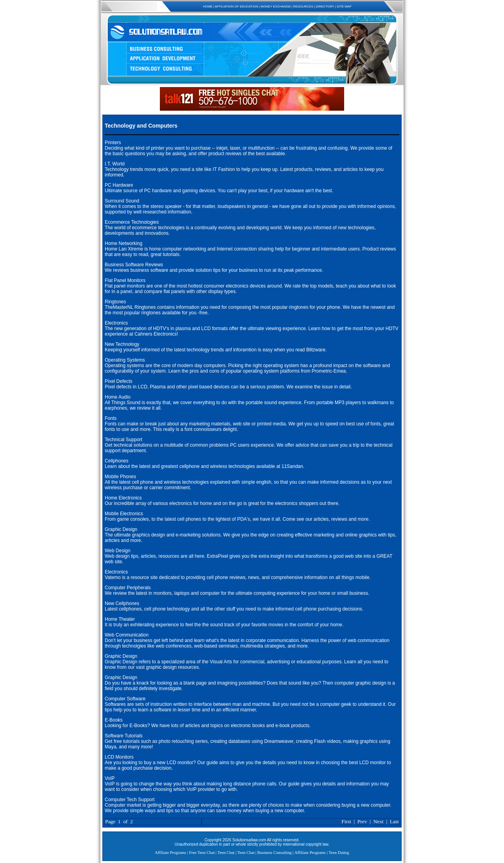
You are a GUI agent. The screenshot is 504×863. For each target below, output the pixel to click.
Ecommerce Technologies (132, 222)
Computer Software (125, 699)
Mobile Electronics (124, 514)
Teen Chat (226, 853)
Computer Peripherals (128, 588)
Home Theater (120, 619)
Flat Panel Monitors (125, 280)
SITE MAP (344, 6)
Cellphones (117, 461)
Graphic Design (121, 529)
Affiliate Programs (170, 853)
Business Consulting (275, 853)
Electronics (116, 323)
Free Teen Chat (202, 853)
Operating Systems (125, 360)
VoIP (110, 778)
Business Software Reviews (134, 265)
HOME (208, 6)
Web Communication (127, 635)
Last (394, 821)
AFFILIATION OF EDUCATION (237, 6)
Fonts (111, 418)
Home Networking (123, 243)
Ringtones (115, 302)
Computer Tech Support (130, 800)
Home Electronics (123, 498)
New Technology (122, 344)
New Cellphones (122, 603)
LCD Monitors (119, 757)
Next (378, 821)
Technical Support (123, 440)
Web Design (118, 551)
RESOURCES (303, 6)
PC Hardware (119, 185)
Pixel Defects (119, 381)
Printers (113, 143)
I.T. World (115, 164)
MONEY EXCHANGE (276, 6)
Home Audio (118, 397)
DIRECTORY (325, 6)
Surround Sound (122, 201)
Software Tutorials (124, 736)
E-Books (114, 720)
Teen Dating (339, 853)
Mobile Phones (120, 477)
